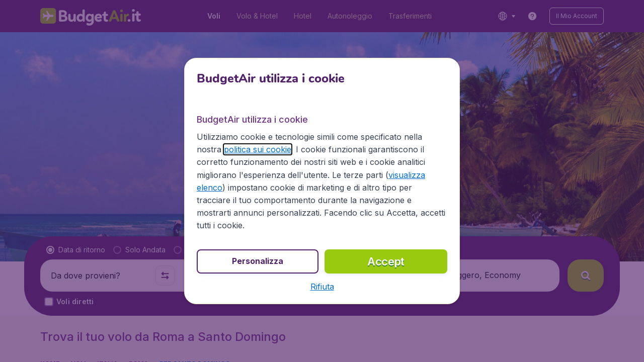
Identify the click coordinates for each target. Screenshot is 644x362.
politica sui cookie (258, 149)
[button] (322, 287)
